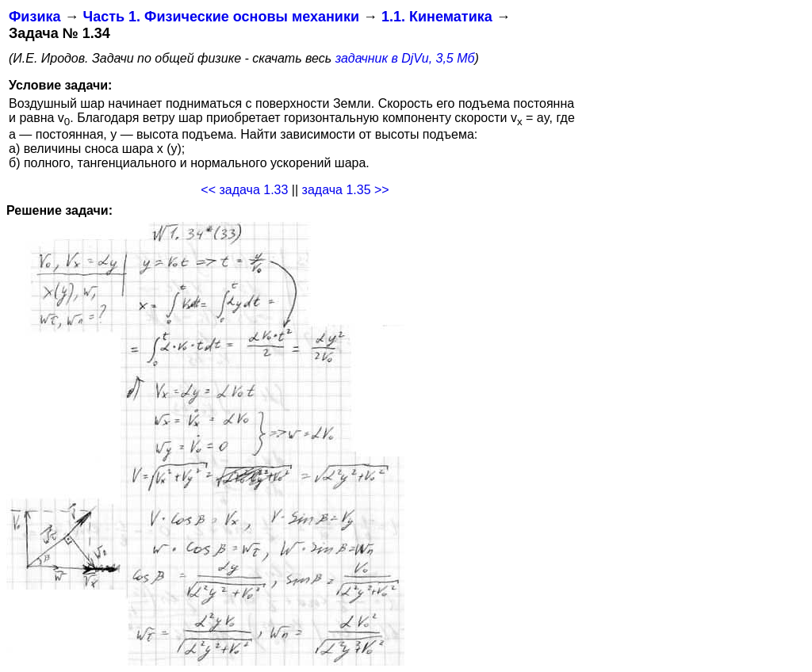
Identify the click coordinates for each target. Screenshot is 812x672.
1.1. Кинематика (437, 17)
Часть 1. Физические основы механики (221, 17)
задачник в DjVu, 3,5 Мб (405, 58)
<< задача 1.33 (244, 190)
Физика (34, 17)
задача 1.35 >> (346, 190)
